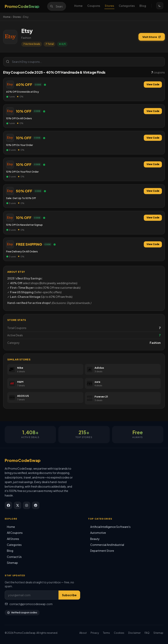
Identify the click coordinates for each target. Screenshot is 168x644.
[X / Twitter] (18, 505)
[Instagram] (27, 505)
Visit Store (152, 37)
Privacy (95, 633)
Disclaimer (134, 633)
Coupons (94, 6)
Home (78, 6)
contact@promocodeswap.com (29, 604)
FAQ (147, 633)
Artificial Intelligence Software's (110, 527)
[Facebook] (8, 505)
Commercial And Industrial (107, 545)
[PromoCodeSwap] (22, 6)
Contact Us (14, 557)
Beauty (95, 539)
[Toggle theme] (160, 6)
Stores (109, 6)
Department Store (102, 551)
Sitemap (12, 563)
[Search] (57, 6)
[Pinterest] (36, 505)
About (83, 633)
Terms (106, 633)
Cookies (119, 633)
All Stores (13, 539)
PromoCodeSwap (23, 460)
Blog (143, 6)
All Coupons (15, 533)
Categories (127, 6)
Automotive (98, 533)
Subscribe (69, 595)
